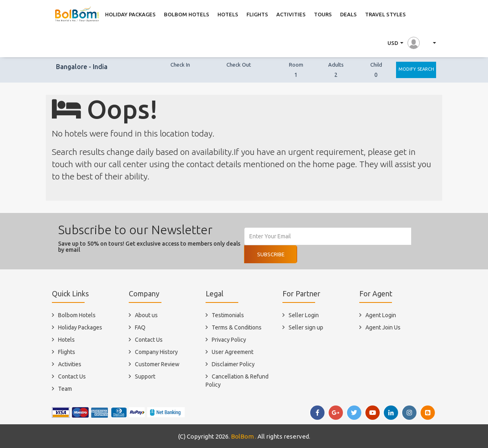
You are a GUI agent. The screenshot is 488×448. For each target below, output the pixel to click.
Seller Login (304, 315)
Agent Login (381, 315)
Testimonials (228, 315)
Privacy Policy (229, 340)
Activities (70, 364)
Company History (156, 352)
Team (65, 389)
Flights (67, 352)
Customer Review (157, 364)
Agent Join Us (383, 327)
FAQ (140, 327)
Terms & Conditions (237, 327)
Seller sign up (306, 327)
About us (146, 315)
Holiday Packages (80, 327)
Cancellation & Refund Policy (237, 381)
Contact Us (72, 376)
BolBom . (244, 436)
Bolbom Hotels (77, 315)
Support (145, 376)
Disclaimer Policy (233, 364)
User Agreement (233, 352)
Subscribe (271, 254)
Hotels (66, 340)
